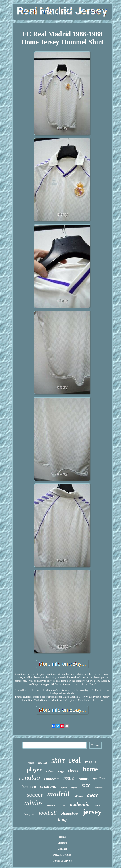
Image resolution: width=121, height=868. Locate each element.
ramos (83, 779)
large (61, 771)
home (90, 769)
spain (64, 787)
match (43, 762)
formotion (29, 787)
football (48, 813)
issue (69, 778)
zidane (50, 771)
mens (31, 763)
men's (51, 805)
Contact (62, 849)
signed (74, 788)
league (29, 814)
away (92, 795)
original (99, 788)
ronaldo (29, 777)
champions (70, 814)
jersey (92, 812)
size (86, 785)
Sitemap (62, 843)
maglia (91, 762)
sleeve (73, 770)
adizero (78, 796)
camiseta (51, 779)
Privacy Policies (62, 855)
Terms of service (62, 861)
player (34, 770)
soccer (35, 795)
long (62, 820)
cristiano (48, 786)
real (75, 760)
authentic (80, 804)
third (97, 805)
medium (99, 779)
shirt (58, 760)
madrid (58, 794)
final (63, 805)
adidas (34, 803)
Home (62, 837)
